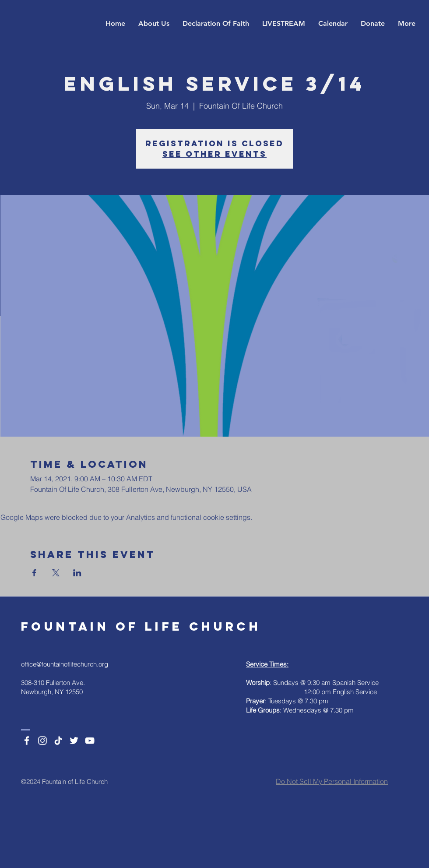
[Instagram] (42, 741)
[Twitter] (74, 741)
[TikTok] (58, 741)
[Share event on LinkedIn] (77, 573)
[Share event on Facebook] (34, 573)
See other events (214, 154)
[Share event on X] (56, 573)
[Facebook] (27, 741)
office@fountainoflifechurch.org (65, 664)
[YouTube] (90, 741)
